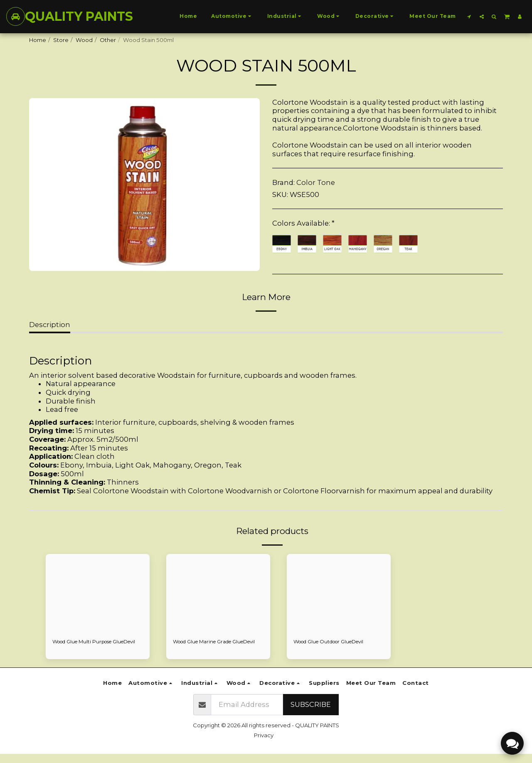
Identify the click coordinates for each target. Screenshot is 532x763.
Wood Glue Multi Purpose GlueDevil (87, 646)
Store (61, 40)
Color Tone (316, 182)
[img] (98, 593)
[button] (469, 16)
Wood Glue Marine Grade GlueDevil (207, 646)
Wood (84, 40)
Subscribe (311, 714)
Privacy (264, 744)
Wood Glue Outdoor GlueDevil (335, 642)
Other (108, 40)
